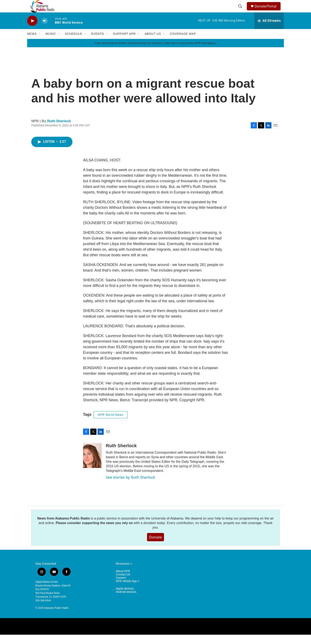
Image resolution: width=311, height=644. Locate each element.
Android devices (126, 601)
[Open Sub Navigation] (40, 43)
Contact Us (123, 584)
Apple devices (125, 598)
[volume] (45, 30)
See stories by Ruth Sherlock (130, 487)
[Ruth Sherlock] (92, 465)
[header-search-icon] (241, 11)
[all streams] (269, 30)
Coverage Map (183, 43)
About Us (153, 43)
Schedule (74, 43)
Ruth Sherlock (59, 130)
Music (51, 43)
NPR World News (111, 424)
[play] (32, 30)
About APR (123, 581)
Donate (155, 546)
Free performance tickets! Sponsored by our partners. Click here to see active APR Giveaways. (155, 52)
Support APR (124, 43)
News (32, 43)
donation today (154, 532)
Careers (121, 587)
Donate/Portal (267, 11)
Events (98, 43)
